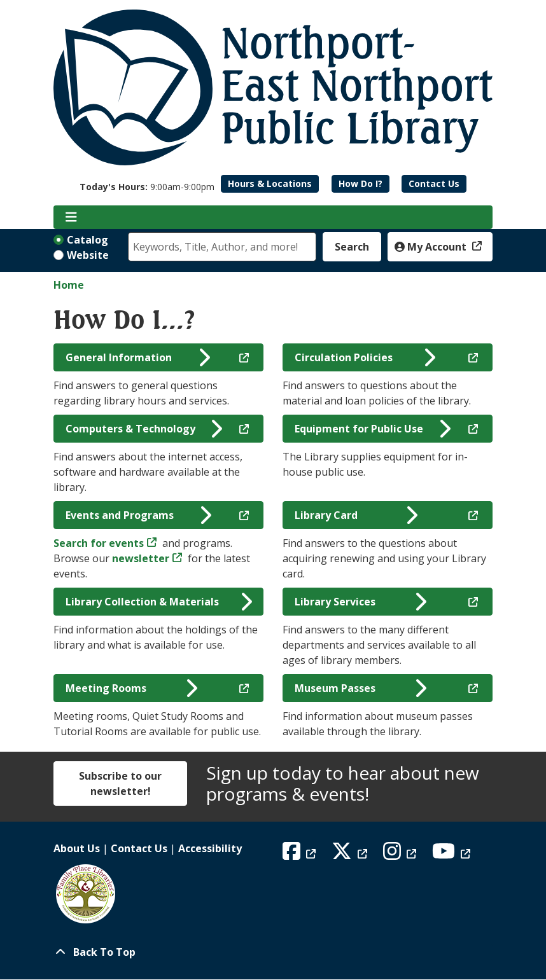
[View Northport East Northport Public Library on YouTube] (453, 855)
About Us (77, 848)
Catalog (87, 240)
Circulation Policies (365, 357)
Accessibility (210, 848)
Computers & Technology (144, 429)
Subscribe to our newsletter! (120, 783)
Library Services (361, 602)
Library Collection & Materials (159, 602)
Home (69, 285)
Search (352, 247)
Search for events (99, 543)
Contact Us (434, 183)
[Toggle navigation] (71, 217)
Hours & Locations (270, 183)
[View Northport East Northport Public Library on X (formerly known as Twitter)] (351, 855)
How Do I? (360, 183)
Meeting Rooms (132, 688)
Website (88, 255)
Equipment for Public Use (373, 429)
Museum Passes (361, 688)
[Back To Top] (273, 952)
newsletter (141, 558)
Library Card (356, 515)
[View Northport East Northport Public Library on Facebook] (301, 855)
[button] (147, 187)
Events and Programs (138, 515)
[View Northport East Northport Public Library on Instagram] (401, 855)
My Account (432, 247)
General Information (138, 357)
